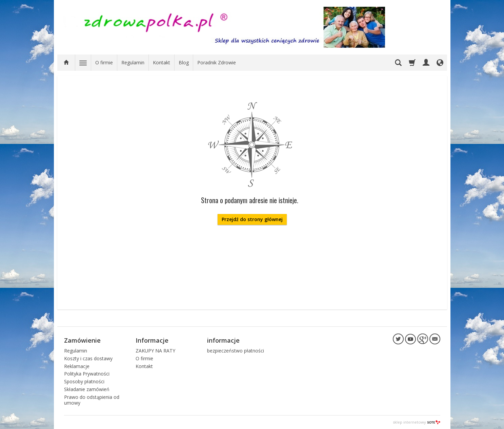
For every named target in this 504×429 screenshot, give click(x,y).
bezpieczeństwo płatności (236, 351)
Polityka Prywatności (87, 374)
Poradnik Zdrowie (217, 62)
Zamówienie (82, 340)
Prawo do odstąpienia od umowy (92, 400)
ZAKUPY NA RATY (155, 351)
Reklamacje (77, 366)
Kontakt (162, 62)
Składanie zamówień (87, 389)
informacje (223, 340)
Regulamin (133, 62)
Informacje (152, 340)
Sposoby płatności (84, 381)
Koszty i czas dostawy (88, 358)
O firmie (104, 62)
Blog (184, 62)
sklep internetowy (417, 422)
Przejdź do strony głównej (252, 219)
